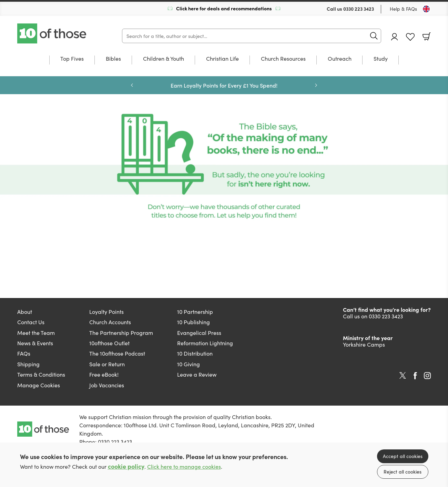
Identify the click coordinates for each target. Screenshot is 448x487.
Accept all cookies (403, 456)
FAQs (24, 353)
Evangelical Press (199, 332)
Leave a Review (197, 374)
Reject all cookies (403, 471)
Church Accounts (110, 322)
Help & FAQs (403, 9)
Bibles (113, 59)
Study (381, 59)
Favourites (410, 37)
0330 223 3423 (359, 9)
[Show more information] (224, 166)
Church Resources (283, 59)
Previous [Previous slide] (132, 85)
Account (395, 37)
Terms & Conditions (41, 374)
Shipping (28, 364)
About (25, 311)
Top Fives (72, 59)
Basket (427, 37)
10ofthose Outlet (109, 343)
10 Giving (189, 364)
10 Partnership (195, 311)
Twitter (403, 376)
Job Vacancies (107, 385)
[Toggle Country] (426, 9)
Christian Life (222, 59)
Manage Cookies (39, 385)
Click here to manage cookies (184, 466)
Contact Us (31, 322)
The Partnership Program (121, 332)
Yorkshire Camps (364, 344)
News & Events (35, 343)
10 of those (52, 33)
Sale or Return (107, 364)
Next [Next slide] (316, 85)
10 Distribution (195, 353)
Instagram (427, 376)
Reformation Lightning (205, 343)
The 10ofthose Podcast (117, 353)
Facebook (415, 376)
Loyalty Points (106, 311)
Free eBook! (104, 374)
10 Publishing (194, 322)
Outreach (340, 59)
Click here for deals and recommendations (224, 8)
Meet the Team (36, 332)
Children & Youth (164, 59)
